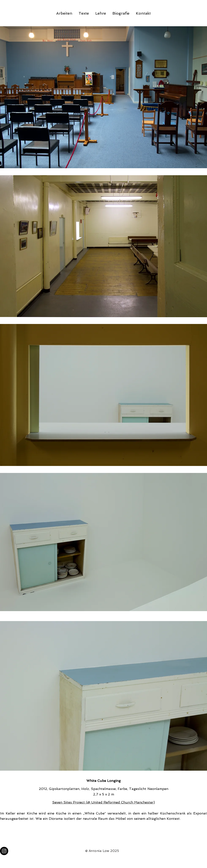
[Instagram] (4, 851)
